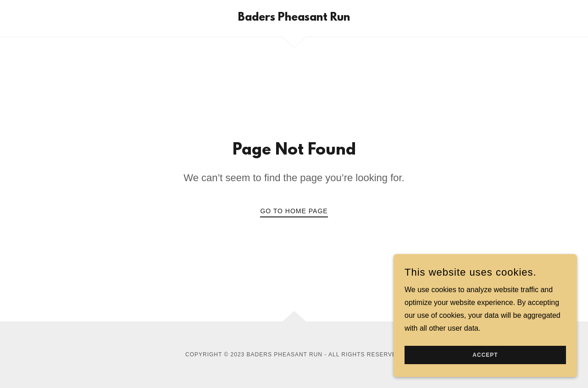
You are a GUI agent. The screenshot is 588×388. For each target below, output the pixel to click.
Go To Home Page (294, 211)
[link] (294, 18)
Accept (485, 355)
